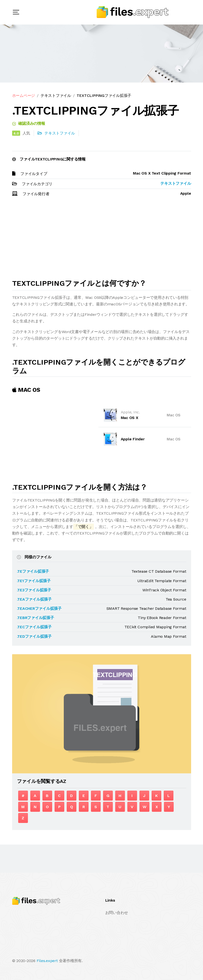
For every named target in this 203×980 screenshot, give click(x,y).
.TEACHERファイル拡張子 (39, 608)
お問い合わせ (117, 913)
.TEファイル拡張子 (33, 571)
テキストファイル (56, 96)
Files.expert (47, 961)
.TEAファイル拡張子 (34, 599)
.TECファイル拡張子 (34, 627)
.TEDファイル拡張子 (34, 636)
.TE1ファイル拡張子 (34, 581)
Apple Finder (133, 439)
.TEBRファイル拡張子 (36, 618)
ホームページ (24, 96)
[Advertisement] (102, 240)
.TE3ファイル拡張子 (34, 590)
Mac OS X (130, 418)
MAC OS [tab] (26, 390)
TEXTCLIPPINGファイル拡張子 (104, 96)
